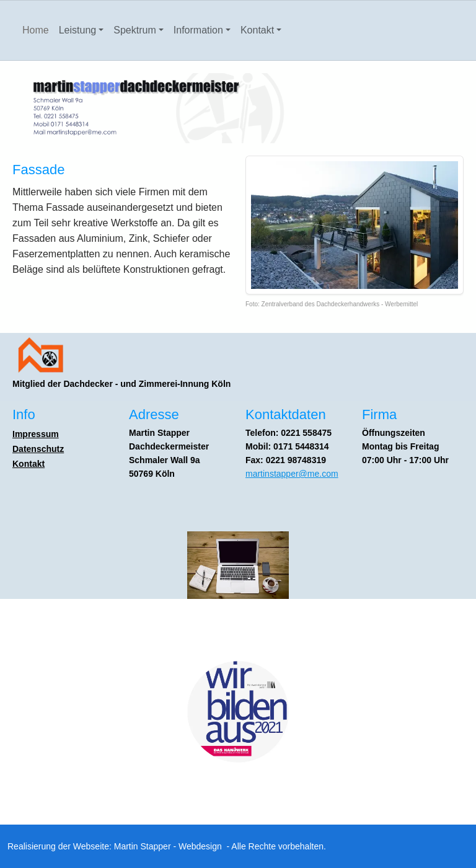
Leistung (78, 30)
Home (36, 30)
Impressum (36, 434)
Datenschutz (38, 449)
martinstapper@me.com (292, 474)
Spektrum (134, 30)
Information (198, 30)
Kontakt (257, 30)
